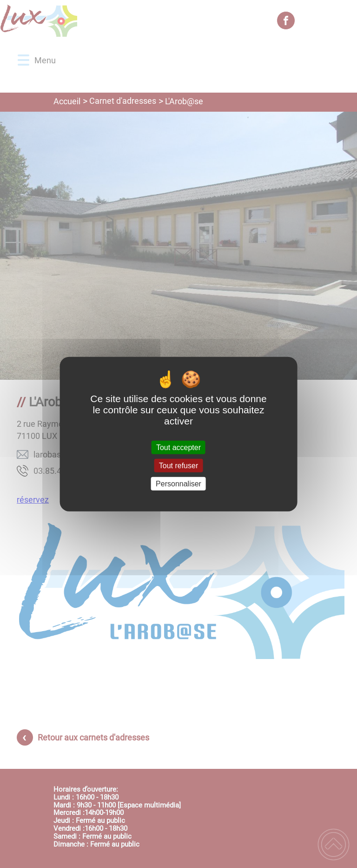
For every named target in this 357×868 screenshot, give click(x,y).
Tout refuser (178, 465)
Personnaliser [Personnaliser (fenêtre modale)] (178, 484)
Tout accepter (178, 447)
